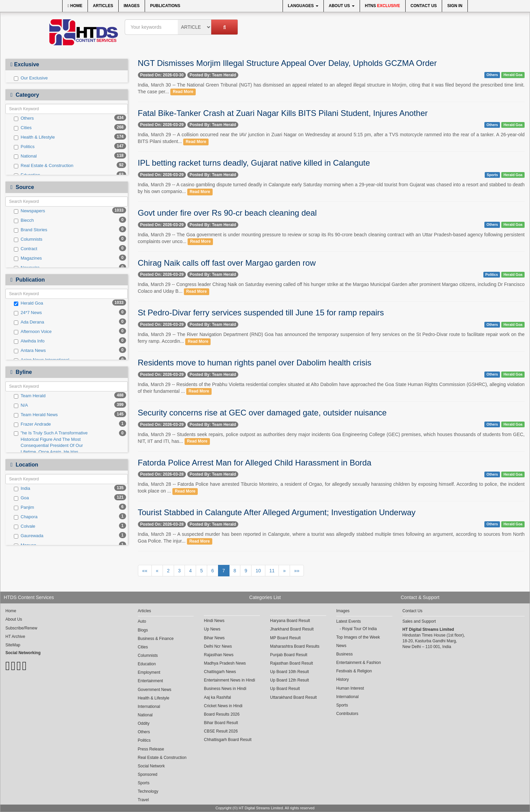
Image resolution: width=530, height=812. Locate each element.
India (22, 488)
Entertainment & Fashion (359, 663)
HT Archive (15, 637)
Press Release (151, 749)
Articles (103, 6)
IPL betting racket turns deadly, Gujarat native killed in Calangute (254, 163)
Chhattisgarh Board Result (228, 740)
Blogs (143, 630)
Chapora (26, 517)
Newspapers (29, 211)
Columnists (28, 239)
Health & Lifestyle (34, 137)
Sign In (455, 6)
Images (132, 6)
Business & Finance (156, 639)
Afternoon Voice (33, 332)
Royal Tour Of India (359, 629)
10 (258, 571)
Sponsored (148, 774)
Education (147, 664)
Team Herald (30, 396)
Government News (155, 690)
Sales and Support (419, 621)
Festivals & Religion (354, 671)
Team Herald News (36, 415)
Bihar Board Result (221, 723)
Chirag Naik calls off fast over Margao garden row (227, 263)
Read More (183, 92)
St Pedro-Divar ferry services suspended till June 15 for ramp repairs (261, 313)
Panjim (24, 507)
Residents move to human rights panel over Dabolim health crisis (255, 363)
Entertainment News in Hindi (229, 680)
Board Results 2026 (222, 714)
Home (75, 6)
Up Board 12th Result (290, 680)
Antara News (30, 351)
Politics (24, 147)
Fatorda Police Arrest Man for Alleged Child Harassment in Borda (255, 463)
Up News (212, 629)
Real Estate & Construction (44, 166)
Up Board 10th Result (290, 672)
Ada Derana (29, 322)
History (343, 679)
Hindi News (214, 621)
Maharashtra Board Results (295, 646)
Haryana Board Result (290, 621)
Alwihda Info (29, 341)
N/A (21, 405)
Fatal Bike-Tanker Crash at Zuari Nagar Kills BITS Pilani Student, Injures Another (283, 113)
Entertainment (151, 681)
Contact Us (424, 6)
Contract (26, 249)
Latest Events (349, 621)
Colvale (25, 526)
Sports (492, 175)
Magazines (28, 258)
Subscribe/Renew (21, 628)
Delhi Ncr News (218, 646)
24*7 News (28, 313)
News (341, 646)
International (149, 707)
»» (297, 571)
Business (345, 654)
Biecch (24, 220)
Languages (303, 6)
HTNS (383, 6)
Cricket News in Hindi (223, 706)
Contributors (347, 714)
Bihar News (214, 638)
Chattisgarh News (220, 672)
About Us (342, 6)
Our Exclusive (31, 78)
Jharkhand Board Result (292, 629)
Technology (148, 791)
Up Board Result (285, 689)
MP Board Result (285, 638)
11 (272, 571)
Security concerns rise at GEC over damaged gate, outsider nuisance (262, 413)
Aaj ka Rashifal (217, 697)
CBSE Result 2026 (221, 731)
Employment (149, 672)
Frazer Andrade (32, 424)
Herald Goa (28, 303)
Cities (23, 128)
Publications (165, 6)
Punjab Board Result (289, 655)
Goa (21, 498)
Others (24, 118)
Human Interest (350, 688)
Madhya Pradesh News (225, 663)
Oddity (144, 723)
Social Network (151, 766)
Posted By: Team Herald (213, 75)
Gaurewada (29, 536)
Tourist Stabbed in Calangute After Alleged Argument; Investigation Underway (277, 512)
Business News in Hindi (225, 689)
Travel (143, 800)
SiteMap (13, 645)
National (25, 156)
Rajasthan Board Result (292, 663)
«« (145, 571)
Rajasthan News (219, 655)
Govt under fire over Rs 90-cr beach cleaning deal (227, 213)
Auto (142, 621)
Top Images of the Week (358, 637)
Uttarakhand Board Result (293, 697)
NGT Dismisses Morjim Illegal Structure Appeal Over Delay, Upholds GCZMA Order (287, 63)
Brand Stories (31, 230)
